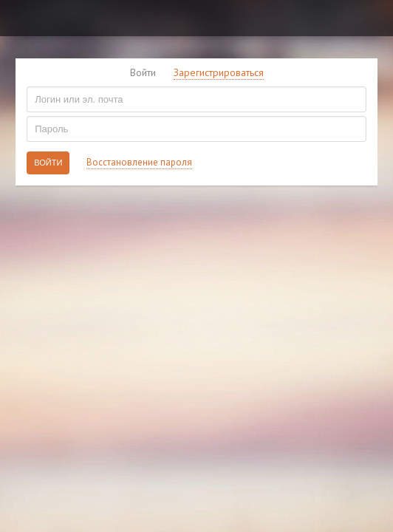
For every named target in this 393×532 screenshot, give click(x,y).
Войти (143, 72)
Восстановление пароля (139, 162)
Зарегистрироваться (219, 72)
